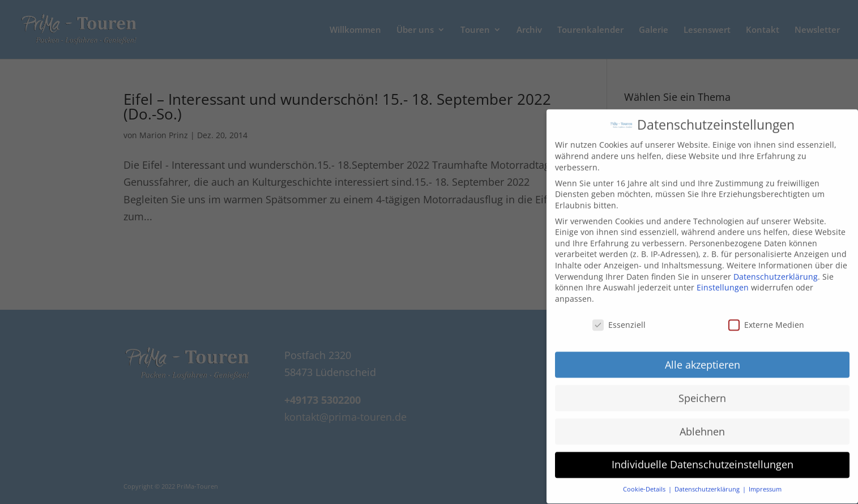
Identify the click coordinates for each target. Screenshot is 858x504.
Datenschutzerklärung (776, 269)
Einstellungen (723, 280)
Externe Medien (766, 317)
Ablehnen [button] (702, 424)
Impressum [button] (765, 482)
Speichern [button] (702, 390)
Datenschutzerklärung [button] (708, 482)
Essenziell (619, 317)
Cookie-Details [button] (645, 482)
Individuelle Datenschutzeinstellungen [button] (703, 457)
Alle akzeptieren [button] (703, 357)
